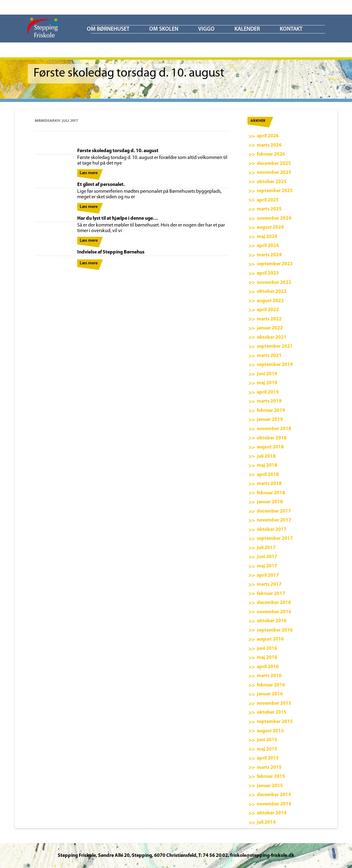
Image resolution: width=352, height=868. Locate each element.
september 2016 (275, 630)
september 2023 (275, 264)
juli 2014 (266, 822)
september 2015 (275, 722)
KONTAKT (291, 29)
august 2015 (270, 731)
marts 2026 (269, 145)
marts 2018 (269, 484)
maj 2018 (267, 465)
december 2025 (274, 164)
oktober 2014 (272, 813)
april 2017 (268, 575)
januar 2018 (270, 502)
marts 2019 (269, 401)
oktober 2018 (272, 438)
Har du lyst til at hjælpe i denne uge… (118, 218)
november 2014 (274, 804)
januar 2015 (270, 786)
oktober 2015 (272, 712)
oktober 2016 (272, 621)
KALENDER (247, 29)
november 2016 (274, 612)
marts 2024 (269, 255)
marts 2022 (269, 319)
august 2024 (270, 227)
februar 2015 (271, 777)
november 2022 (274, 283)
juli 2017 (266, 548)
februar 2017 (271, 594)
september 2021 (275, 346)
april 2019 (268, 392)
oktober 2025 (272, 182)
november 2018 (274, 429)
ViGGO (206, 29)
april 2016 (268, 667)
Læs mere (89, 173)
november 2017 (274, 520)
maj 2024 (267, 237)
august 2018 (270, 447)
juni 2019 (267, 374)
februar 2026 (271, 154)
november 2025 (274, 173)
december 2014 (274, 795)
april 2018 (268, 475)
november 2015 (274, 703)
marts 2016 (269, 676)
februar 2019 (271, 411)
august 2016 (270, 639)
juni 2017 (267, 557)
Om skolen (164, 29)
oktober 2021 (272, 337)
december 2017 (274, 511)
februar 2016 (271, 685)
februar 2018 (271, 493)
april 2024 (268, 246)
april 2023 (268, 273)
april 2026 (268, 136)
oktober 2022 (272, 292)
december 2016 (274, 603)
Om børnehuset (108, 29)
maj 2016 (267, 658)
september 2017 (275, 539)
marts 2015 (269, 768)
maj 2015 (267, 749)
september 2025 (275, 191)
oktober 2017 (272, 530)
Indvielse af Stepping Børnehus (111, 252)
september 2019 (275, 365)
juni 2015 (267, 740)
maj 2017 (267, 566)
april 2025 (268, 200)
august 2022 (270, 301)
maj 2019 (267, 383)
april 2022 (268, 310)
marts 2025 (269, 209)
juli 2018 (266, 456)
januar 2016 (270, 694)
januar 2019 (270, 420)
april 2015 (268, 758)
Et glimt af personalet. (101, 185)
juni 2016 (267, 649)
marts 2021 (269, 356)
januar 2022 (270, 328)
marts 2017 (269, 584)
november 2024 (274, 218)
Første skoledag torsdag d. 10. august (118, 151)
